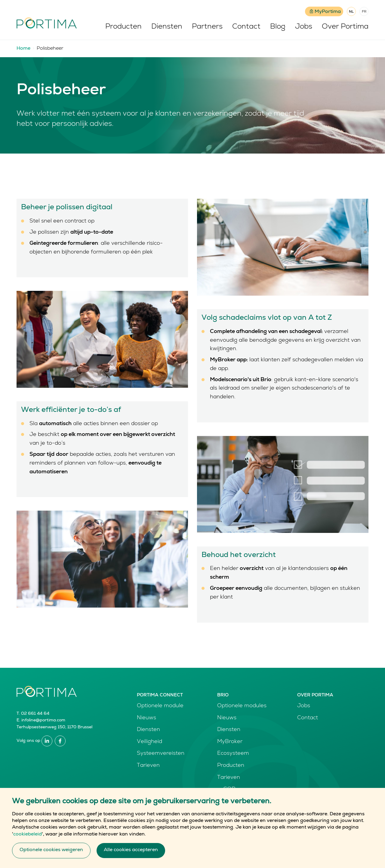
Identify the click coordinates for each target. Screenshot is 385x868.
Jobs (304, 27)
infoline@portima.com (43, 720)
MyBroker (230, 742)
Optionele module (160, 706)
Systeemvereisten (161, 754)
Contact (246, 27)
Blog (278, 27)
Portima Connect (160, 695)
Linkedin (47, 741)
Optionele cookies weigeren (51, 858)
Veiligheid (149, 742)
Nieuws (146, 718)
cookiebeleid (28, 842)
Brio (223, 695)
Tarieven (148, 766)
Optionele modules (242, 706)
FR (364, 12)
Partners (207, 27)
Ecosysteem (233, 754)
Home (23, 49)
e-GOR (226, 789)
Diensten (167, 27)
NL (351, 12)
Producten (123, 27)
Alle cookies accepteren (131, 858)
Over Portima (345, 27)
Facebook (60, 741)
